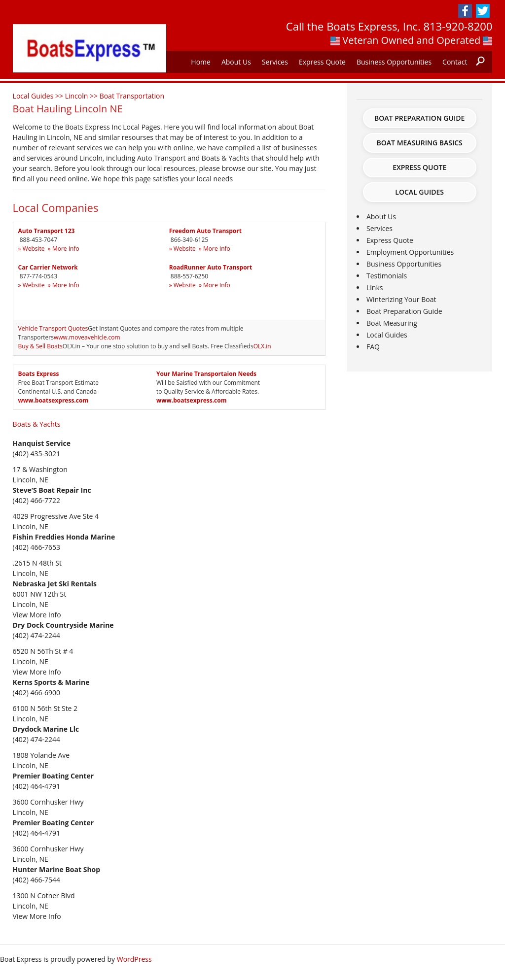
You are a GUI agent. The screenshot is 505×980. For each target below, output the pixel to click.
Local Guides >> (39, 96)
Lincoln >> (82, 96)
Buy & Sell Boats (40, 346)
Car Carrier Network (48, 267)
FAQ (373, 347)
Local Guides (419, 192)
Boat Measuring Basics (420, 143)
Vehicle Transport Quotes (53, 328)
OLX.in (262, 346)
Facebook (465, 11)
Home (201, 62)
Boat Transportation (132, 96)
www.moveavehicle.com (87, 337)
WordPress (134, 959)
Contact (455, 62)
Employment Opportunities (410, 252)
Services (275, 62)
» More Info (64, 249)
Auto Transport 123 (47, 231)
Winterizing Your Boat (401, 299)
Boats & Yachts (37, 424)
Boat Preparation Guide (419, 118)
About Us (236, 62)
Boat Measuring (392, 323)
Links (375, 287)
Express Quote (322, 62)
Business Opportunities (394, 62)
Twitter (483, 11)
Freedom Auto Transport (205, 231)
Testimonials (387, 276)
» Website (32, 249)
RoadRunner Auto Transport (211, 267)
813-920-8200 (458, 26)
